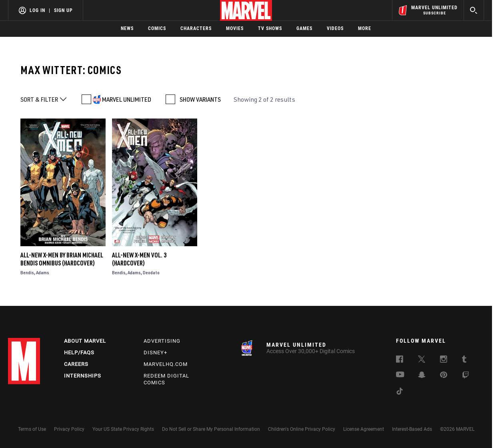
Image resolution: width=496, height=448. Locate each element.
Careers (76, 364)
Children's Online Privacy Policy (302, 429)
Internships (83, 376)
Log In (37, 10)
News (127, 28)
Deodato (151, 272)
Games (304, 28)
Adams (43, 272)
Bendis (27, 272)
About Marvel (85, 341)
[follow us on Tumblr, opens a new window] (464, 360)
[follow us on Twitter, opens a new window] (422, 360)
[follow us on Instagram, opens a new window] (444, 360)
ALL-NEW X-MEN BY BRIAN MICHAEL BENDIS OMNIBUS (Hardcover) (62, 259)
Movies (235, 28)
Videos (335, 28)
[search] (474, 10)
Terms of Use (32, 429)
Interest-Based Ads (412, 429)
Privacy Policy (69, 429)
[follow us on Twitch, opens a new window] (466, 376)
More (365, 28)
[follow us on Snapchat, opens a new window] (422, 376)
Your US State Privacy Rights (123, 429)
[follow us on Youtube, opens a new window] (400, 375)
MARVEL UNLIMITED (127, 99)
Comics (157, 28)
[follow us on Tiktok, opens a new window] (400, 392)
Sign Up (63, 10)
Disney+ (155, 353)
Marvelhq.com (166, 364)
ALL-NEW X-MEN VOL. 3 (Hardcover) (139, 259)
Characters (196, 28)
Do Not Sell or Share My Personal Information (211, 429)
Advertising (162, 341)
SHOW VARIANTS (200, 99)
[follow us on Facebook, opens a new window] (400, 360)
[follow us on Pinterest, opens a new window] (444, 376)
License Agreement (364, 429)
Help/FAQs (79, 353)
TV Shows (270, 28)
